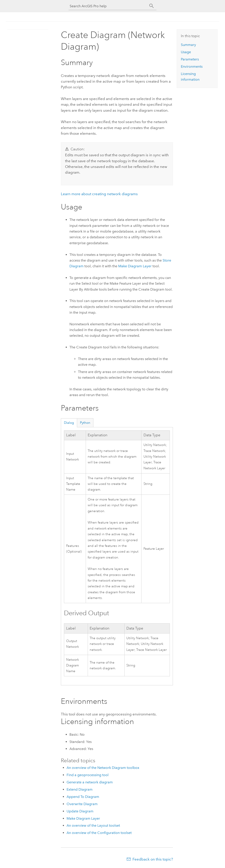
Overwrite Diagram (82, 804)
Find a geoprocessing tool (88, 775)
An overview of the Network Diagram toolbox (103, 768)
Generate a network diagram (90, 782)
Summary (188, 45)
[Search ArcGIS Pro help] (108, 6)
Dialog (69, 423)
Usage (186, 52)
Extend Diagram (80, 789)
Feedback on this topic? (153, 859)
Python (85, 423)
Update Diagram (80, 811)
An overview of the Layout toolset (93, 825)
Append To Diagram (83, 797)
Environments (192, 66)
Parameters (190, 59)
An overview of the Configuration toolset (99, 833)
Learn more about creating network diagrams (99, 194)
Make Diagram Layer (135, 266)
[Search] (152, 6)
